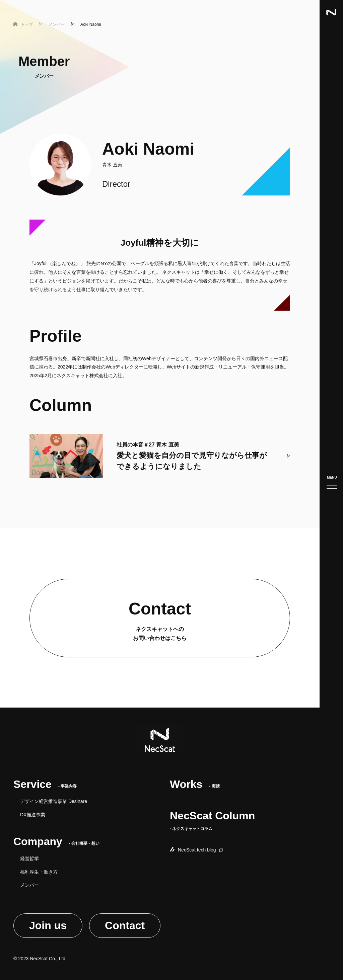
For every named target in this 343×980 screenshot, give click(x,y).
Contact (125, 925)
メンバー (29, 885)
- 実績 (195, 786)
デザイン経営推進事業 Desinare (54, 801)
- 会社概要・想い (56, 843)
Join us (48, 925)
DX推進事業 (33, 815)
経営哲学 (29, 859)
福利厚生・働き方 (39, 872)
